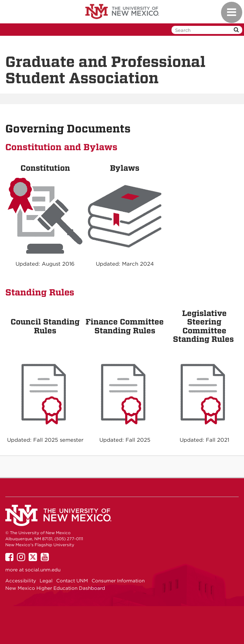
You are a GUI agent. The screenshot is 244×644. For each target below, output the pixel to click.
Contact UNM (72, 581)
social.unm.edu (43, 570)
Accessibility (21, 581)
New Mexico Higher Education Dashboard (55, 588)
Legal (46, 581)
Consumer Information (118, 581)
